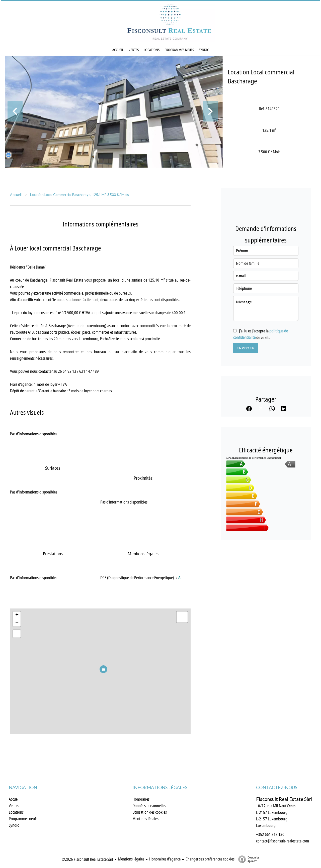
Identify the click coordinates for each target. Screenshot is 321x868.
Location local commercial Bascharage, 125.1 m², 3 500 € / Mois (79, 195)
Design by (248, 859)
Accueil (16, 195)
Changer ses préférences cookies (210, 859)
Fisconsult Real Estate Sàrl (284, 799)
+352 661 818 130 (270, 834)
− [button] (17, 623)
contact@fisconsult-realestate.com (283, 841)
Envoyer (246, 348)
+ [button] (17, 615)
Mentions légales (131, 859)
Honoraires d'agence (165, 859)
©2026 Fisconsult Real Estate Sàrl (87, 859)
